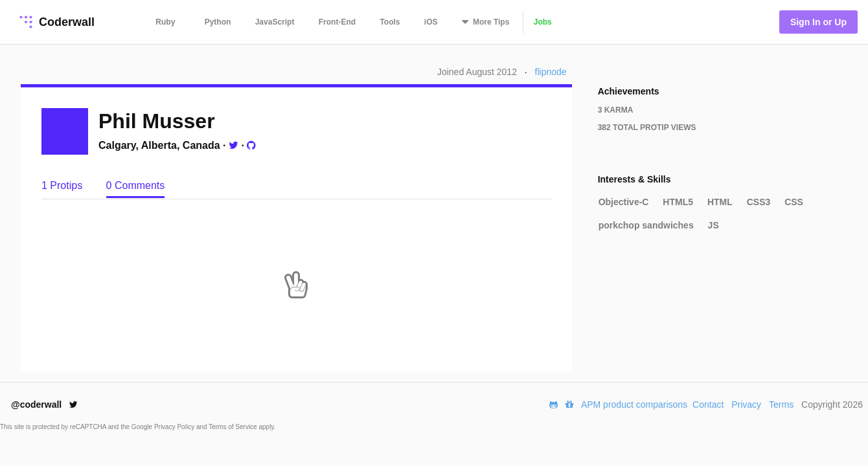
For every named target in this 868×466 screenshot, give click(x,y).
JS (714, 225)
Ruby (165, 22)
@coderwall (44, 405)
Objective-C (624, 202)
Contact (708, 405)
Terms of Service (234, 427)
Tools (390, 22)
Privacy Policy (175, 427)
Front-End (337, 22)
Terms (781, 405)
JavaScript (275, 22)
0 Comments (136, 185)
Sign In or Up (818, 22)
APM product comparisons (634, 405)
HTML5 (678, 202)
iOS (431, 22)
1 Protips (63, 185)
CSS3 (759, 202)
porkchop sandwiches (646, 225)
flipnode (551, 72)
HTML (720, 202)
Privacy (746, 405)
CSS (794, 202)
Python (218, 22)
